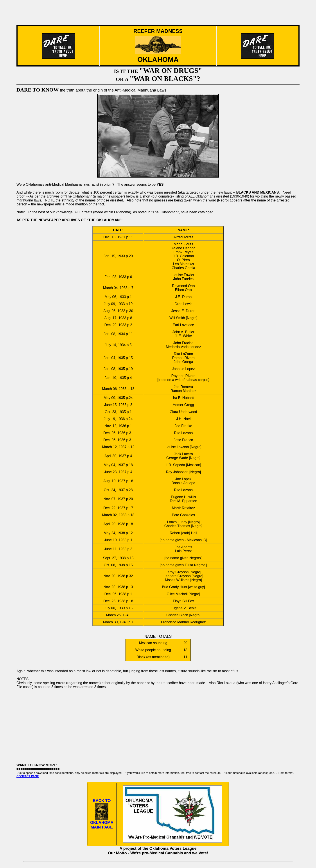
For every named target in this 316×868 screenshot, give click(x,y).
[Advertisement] (158, 11)
